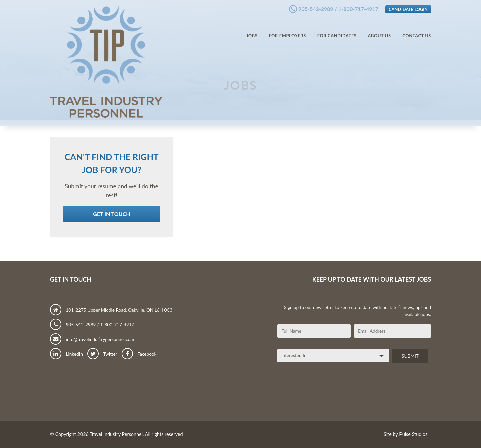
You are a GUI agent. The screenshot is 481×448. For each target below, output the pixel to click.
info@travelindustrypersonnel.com (92, 339)
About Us (379, 30)
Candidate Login (408, 8)
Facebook (139, 354)
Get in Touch (111, 214)
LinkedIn (66, 354)
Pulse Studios (413, 434)
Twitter (102, 354)
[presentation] (328, 394)
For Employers (287, 30)
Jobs (252, 30)
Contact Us (417, 30)
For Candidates (337, 30)
